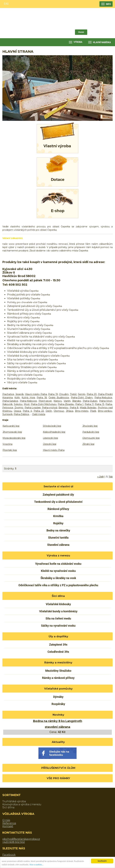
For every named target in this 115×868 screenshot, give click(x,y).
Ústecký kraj (50, 444)
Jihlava (70, 411)
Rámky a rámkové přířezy (58, 678)
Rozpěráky (58, 704)
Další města (39, 414)
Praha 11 (89, 404)
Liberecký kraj (50, 438)
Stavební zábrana (58, 545)
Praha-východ (50, 408)
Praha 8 (74, 408)
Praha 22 (39, 411)
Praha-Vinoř (106, 401)
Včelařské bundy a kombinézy (58, 611)
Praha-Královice (28, 401)
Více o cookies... (36, 865)
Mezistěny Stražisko (58, 671)
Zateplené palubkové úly (58, 495)
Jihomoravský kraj (12, 432)
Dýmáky (58, 697)
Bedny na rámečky (58, 530)
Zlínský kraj (88, 444)
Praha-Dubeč (90, 401)
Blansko (77, 401)
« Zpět (101, 477)
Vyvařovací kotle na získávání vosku (58, 564)
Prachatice (8, 394)
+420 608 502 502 (14, 842)
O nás (6, 820)
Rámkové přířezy (58, 509)
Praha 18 (42, 398)
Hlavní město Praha (36, 394)
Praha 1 (79, 404)
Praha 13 (100, 404)
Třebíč (73, 394)
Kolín (17, 398)
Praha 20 (92, 394)
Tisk (111, 477)
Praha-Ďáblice (21, 414)
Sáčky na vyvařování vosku (58, 626)
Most (27, 404)
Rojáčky (58, 523)
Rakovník (7, 404)
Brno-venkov (105, 411)
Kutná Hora (28, 398)
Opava (17, 411)
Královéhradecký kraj (54, 432)
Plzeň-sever (45, 401)
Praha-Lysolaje (33, 408)
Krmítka (58, 516)
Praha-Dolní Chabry (82, 398)
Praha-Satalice (10, 401)
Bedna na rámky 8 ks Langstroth (58, 721)
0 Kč (6, 4)
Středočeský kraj (52, 426)
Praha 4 (27, 411)
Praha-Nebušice (103, 398)
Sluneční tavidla (58, 538)
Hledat (81, 32)
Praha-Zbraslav (66, 404)
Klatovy (58, 401)
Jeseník (20, 394)
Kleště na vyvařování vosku (58, 571)
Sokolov (18, 404)
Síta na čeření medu (58, 618)
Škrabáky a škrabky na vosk (58, 578)
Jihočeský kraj (90, 426)
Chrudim (64, 394)
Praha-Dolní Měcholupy (44, 404)
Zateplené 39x (58, 645)
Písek (93, 411)
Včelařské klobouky (58, 604)
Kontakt (8, 826)
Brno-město (82, 411)
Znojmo (19, 408)
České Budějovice (59, 398)
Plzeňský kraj (10, 450)
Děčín (49, 411)
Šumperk (7, 414)
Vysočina (7, 444)
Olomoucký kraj (91, 438)
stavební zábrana (58, 727)
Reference (9, 823)
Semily (82, 394)
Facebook (9, 855)
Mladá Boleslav (88, 408)
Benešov (63, 408)
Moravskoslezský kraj (14, 438)
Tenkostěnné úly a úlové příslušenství (58, 502)
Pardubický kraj (91, 432)
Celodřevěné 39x (58, 652)
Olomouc (59, 411)
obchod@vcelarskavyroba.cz (21, 839)
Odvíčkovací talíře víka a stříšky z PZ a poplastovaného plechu (58, 585)
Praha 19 (53, 394)
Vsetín (67, 401)
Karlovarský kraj (11, 426)
